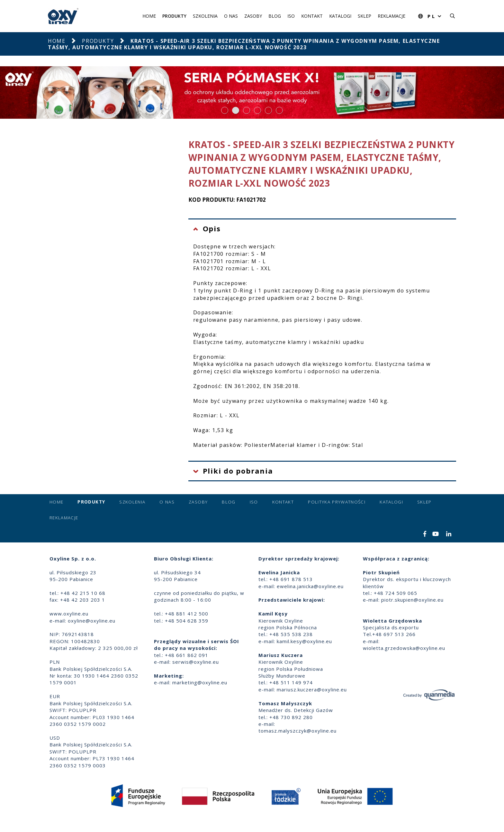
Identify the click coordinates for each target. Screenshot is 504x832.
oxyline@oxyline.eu (92, 621)
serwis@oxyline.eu (196, 662)
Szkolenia (205, 16)
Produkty (174, 16)
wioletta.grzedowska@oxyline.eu (404, 648)
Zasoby (253, 16)
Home (149, 16)
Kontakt (312, 16)
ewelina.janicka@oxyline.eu (310, 586)
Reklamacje (392, 16)
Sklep (364, 16)
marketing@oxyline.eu (200, 682)
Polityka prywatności (337, 502)
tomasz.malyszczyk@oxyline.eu (297, 731)
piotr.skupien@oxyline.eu (412, 600)
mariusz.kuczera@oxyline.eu (312, 689)
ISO (291, 16)
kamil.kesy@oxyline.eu (304, 641)
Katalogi (340, 16)
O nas (231, 16)
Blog (275, 16)
